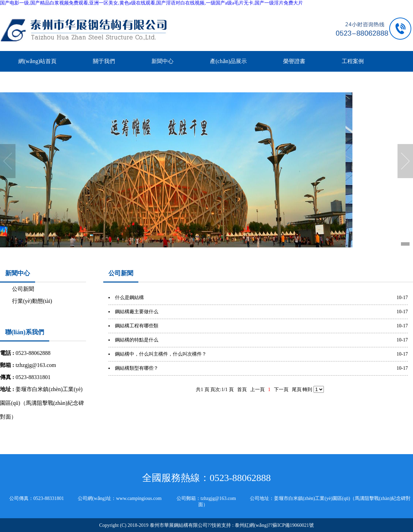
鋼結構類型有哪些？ (137, 368)
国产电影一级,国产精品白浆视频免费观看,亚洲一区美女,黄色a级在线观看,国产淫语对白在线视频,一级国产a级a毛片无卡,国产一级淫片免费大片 (151, 3)
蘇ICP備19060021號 (293, 525)
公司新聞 (23, 289)
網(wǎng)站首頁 (37, 61)
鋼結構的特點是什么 (137, 340)
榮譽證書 (294, 61)
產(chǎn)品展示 (228, 61)
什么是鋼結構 (129, 298)
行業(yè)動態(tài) (32, 301)
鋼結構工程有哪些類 (137, 326)
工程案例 (353, 61)
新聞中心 (162, 61)
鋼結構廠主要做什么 (137, 312)
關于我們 (104, 61)
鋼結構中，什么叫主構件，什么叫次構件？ (161, 354)
